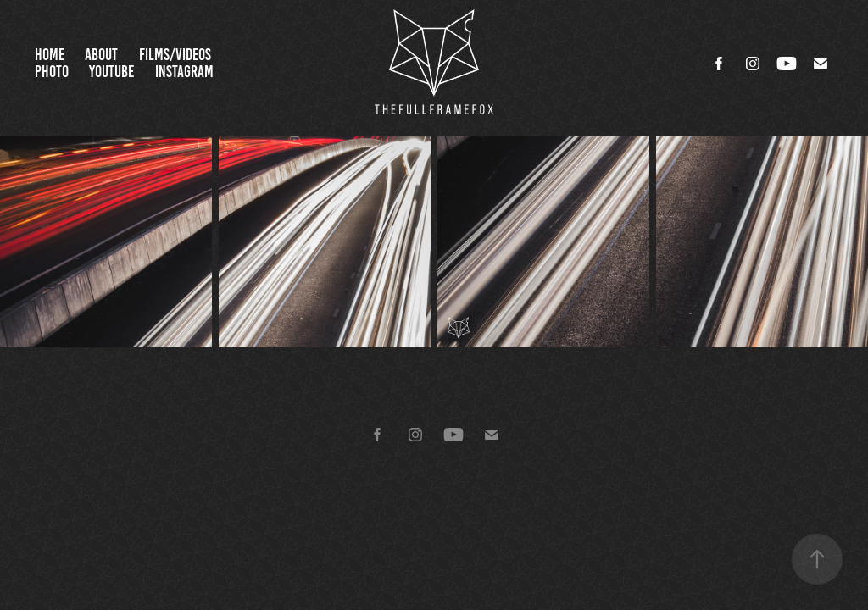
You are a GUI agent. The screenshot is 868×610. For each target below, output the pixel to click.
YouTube (111, 72)
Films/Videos (175, 55)
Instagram (184, 72)
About (101, 55)
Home (50, 55)
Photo (52, 72)
